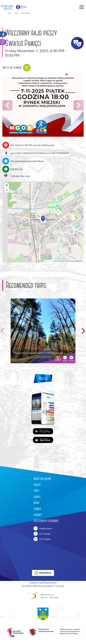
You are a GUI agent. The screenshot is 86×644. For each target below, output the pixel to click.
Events (16, 13)
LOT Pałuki (42, 534)
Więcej (43, 378)
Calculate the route (16, 176)
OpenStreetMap (67, 261)
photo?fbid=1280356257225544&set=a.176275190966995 (40, 153)
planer (37, 509)
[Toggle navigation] (58, 7)
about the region (42, 479)
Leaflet (55, 261)
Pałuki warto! (43, 528)
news (37, 503)
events (37, 497)
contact (38, 515)
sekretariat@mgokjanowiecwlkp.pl (27, 161)
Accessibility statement (46, 521)
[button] (43, 133)
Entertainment (25, 13)
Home (10, 13)
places (37, 485)
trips (36, 491)
